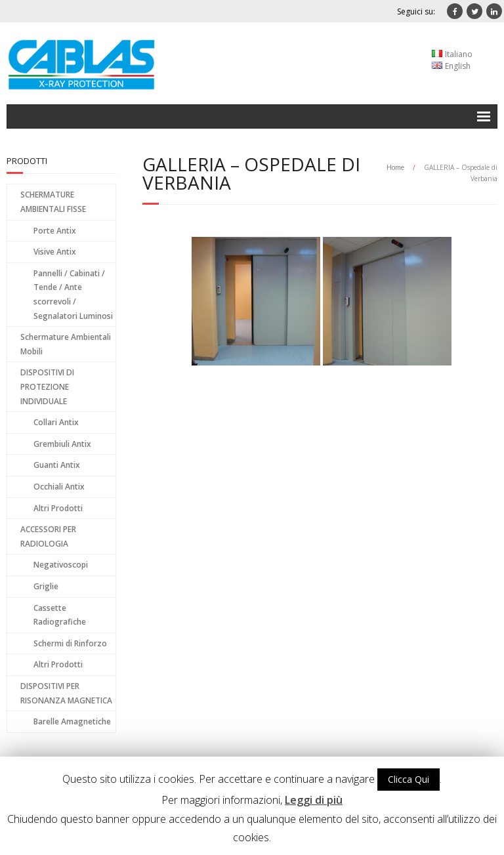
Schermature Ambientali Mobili (66, 344)
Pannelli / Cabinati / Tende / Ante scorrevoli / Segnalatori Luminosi (73, 295)
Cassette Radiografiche (60, 615)
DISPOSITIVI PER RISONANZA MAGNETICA (66, 693)
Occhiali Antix (59, 487)
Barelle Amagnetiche (72, 721)
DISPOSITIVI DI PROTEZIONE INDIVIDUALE (47, 386)
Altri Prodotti (58, 508)
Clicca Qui (409, 779)
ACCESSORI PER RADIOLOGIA (48, 536)
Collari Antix (56, 422)
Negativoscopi (61, 565)
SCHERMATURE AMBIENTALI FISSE (53, 202)
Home (395, 167)
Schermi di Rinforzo (70, 643)
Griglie (46, 586)
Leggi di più (314, 800)
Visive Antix (55, 252)
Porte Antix (55, 231)
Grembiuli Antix (62, 444)
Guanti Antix (57, 465)
